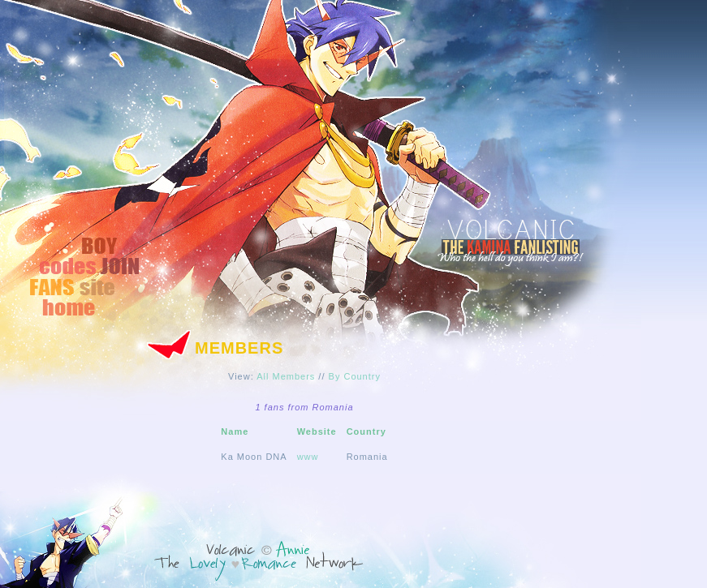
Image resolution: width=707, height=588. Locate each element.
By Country (355, 376)
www (308, 457)
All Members (286, 376)
